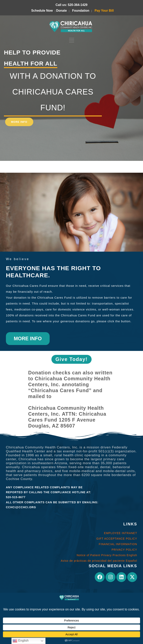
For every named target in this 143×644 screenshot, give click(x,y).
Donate (61, 11)
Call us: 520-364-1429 (71, 5)
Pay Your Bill (104, 11)
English (21, 641)
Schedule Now (42, 11)
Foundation (81, 11)
